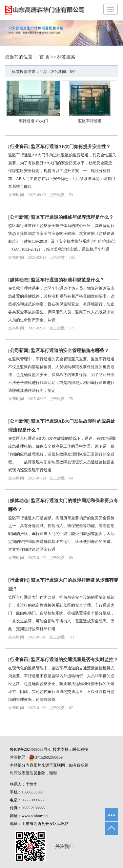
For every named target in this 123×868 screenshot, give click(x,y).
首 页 (45, 57)
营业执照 (18, 757)
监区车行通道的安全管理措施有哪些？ (70, 351)
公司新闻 (19, 217)
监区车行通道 (90, 121)
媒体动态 (19, 280)
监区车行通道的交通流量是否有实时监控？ (74, 660)
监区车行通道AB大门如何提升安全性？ (71, 147)
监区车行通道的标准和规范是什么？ (68, 280)
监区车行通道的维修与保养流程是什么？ (72, 217)
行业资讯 (19, 147)
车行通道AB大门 (33, 121)
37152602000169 (49, 757)
